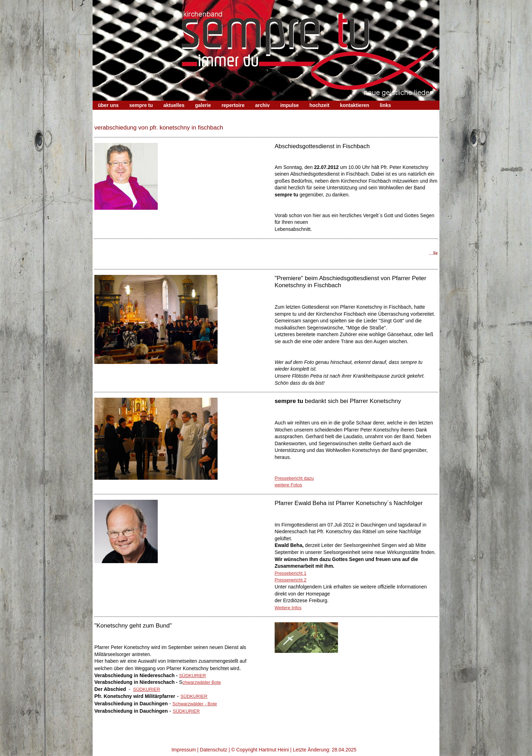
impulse (290, 105)
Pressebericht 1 (290, 573)
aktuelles (174, 105)
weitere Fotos (288, 485)
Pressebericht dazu (294, 478)
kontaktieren (354, 105)
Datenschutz (214, 750)
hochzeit (320, 105)
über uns (108, 105)
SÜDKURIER (192, 676)
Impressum (184, 750)
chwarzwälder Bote (202, 682)
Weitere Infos (288, 608)
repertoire (233, 105)
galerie (203, 105)
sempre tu (141, 105)
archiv (262, 105)
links (386, 105)
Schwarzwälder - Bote (195, 704)
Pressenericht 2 (290, 580)
